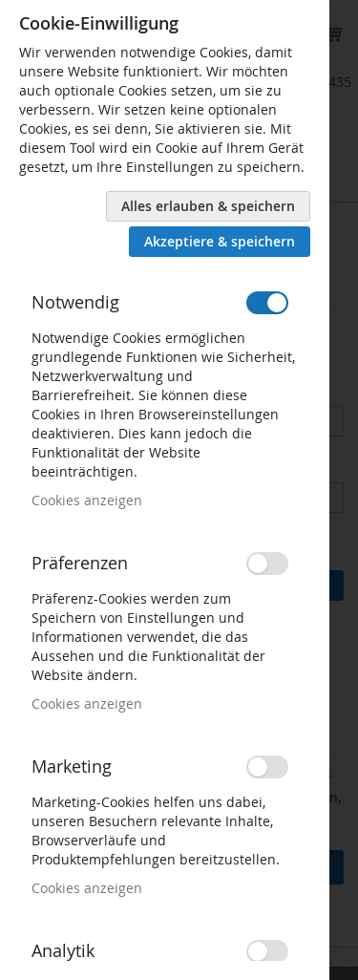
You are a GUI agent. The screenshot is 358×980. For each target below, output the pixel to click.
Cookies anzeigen (87, 500)
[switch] (267, 303)
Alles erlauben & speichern (208, 206)
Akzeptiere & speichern (220, 241)
